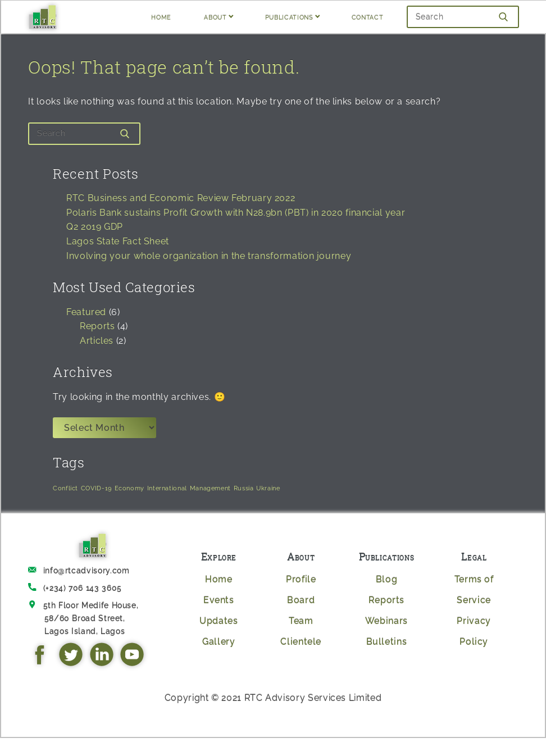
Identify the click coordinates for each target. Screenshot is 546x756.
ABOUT (215, 17)
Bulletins (387, 642)
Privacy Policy (474, 631)
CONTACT (367, 17)
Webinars (386, 621)
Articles (97, 341)
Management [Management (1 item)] (210, 488)
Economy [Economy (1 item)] (129, 488)
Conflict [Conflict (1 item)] (65, 488)
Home (219, 579)
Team (301, 621)
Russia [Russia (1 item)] (244, 488)
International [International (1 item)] (167, 488)
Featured (86, 312)
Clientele (301, 642)
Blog (387, 579)
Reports (97, 326)
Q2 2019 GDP (95, 227)
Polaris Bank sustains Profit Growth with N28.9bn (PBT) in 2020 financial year (236, 213)
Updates (219, 621)
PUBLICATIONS (289, 17)
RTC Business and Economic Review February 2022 (181, 198)
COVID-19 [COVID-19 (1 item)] (96, 488)
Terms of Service (474, 590)
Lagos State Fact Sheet (118, 241)
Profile (301, 579)
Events (219, 600)
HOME (161, 17)
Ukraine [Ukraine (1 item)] (268, 488)
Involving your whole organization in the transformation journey (209, 256)
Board (301, 600)
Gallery (219, 642)
